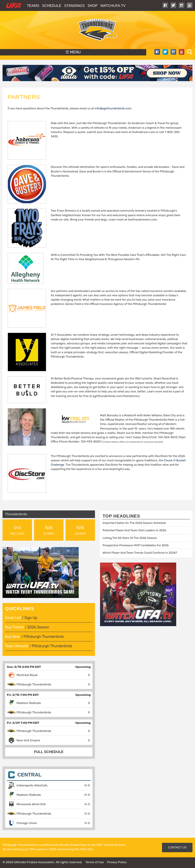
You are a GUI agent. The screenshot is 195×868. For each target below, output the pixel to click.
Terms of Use (95, 862)
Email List (13, 618)
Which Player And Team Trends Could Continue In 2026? (140, 553)
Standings (75, 6)
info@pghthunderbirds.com (113, 108)
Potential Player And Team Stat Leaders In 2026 (134, 530)
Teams (33, 6)
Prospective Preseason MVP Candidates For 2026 (136, 545)
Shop (93, 6)
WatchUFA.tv (113, 6)
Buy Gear (13, 637)
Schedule (52, 6)
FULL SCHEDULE (49, 752)
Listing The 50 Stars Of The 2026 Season (130, 538)
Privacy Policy (117, 862)
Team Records (17, 646)
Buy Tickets (15, 627)
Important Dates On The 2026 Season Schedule (134, 523)
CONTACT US (177, 847)
